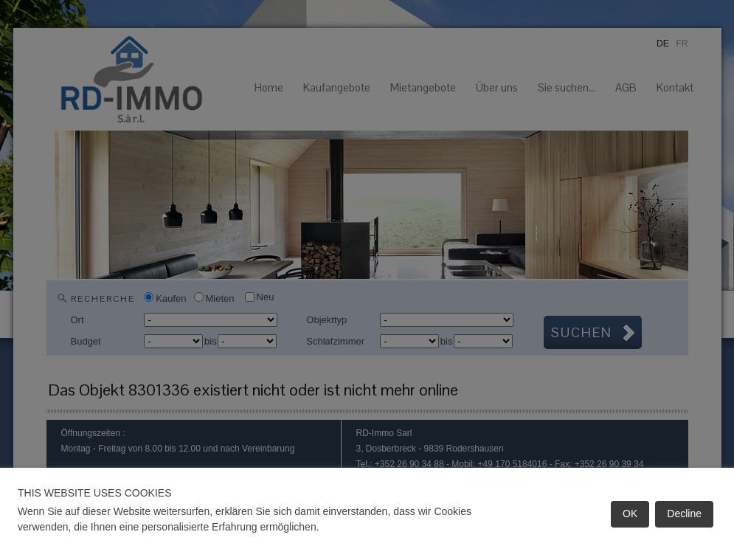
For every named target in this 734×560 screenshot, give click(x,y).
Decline (684, 514)
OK (630, 514)
